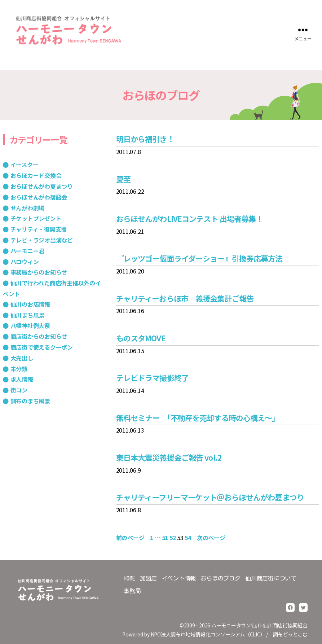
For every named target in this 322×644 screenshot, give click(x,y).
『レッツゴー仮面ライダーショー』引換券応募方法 (199, 258)
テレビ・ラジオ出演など (42, 240)
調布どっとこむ (290, 634)
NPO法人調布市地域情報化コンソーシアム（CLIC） (208, 634)
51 (165, 538)
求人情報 (22, 379)
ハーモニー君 (28, 251)
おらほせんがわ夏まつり (42, 186)
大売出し (22, 358)
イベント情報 (179, 578)
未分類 (19, 369)
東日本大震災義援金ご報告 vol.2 (169, 457)
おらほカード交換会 (36, 175)
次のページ (211, 538)
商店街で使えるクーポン (42, 347)
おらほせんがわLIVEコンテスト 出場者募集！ (190, 219)
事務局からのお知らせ (39, 272)
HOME (129, 578)
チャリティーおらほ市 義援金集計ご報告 (185, 298)
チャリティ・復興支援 (39, 229)
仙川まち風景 (28, 315)
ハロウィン (25, 262)
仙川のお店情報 (30, 304)
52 (173, 538)
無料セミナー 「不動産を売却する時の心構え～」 (198, 418)
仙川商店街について (271, 578)
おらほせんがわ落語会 (39, 197)
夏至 (123, 179)
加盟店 (148, 578)
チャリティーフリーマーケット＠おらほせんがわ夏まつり (210, 497)
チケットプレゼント (36, 218)
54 (188, 538)
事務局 (132, 591)
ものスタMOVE (141, 338)
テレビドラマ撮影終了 (152, 378)
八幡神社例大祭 (30, 325)
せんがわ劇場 (28, 208)
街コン (19, 390)
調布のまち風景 (30, 401)
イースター (25, 165)
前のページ (130, 538)
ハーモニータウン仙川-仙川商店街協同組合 (259, 625)
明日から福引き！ (145, 139)
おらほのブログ (220, 578)
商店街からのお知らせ (39, 336)
